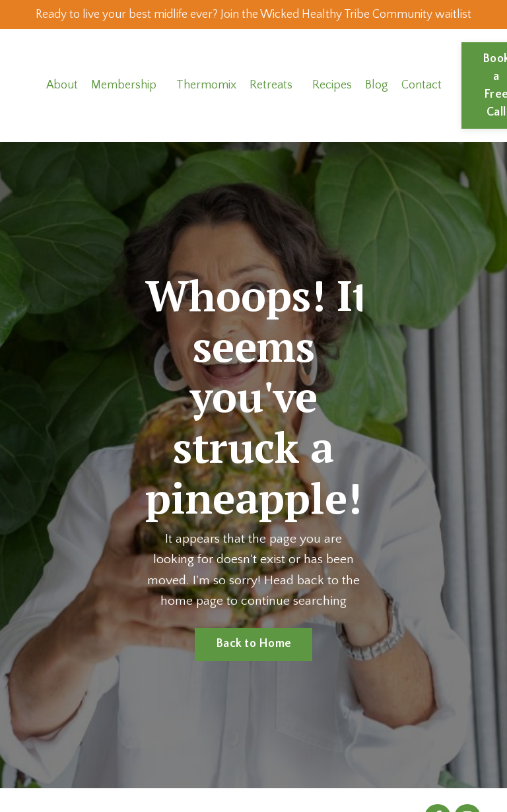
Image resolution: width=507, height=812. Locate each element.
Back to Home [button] (253, 668)
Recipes (333, 109)
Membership (124, 109)
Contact (422, 109)
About (62, 109)
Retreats (272, 109)
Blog (377, 109)
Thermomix (207, 109)
